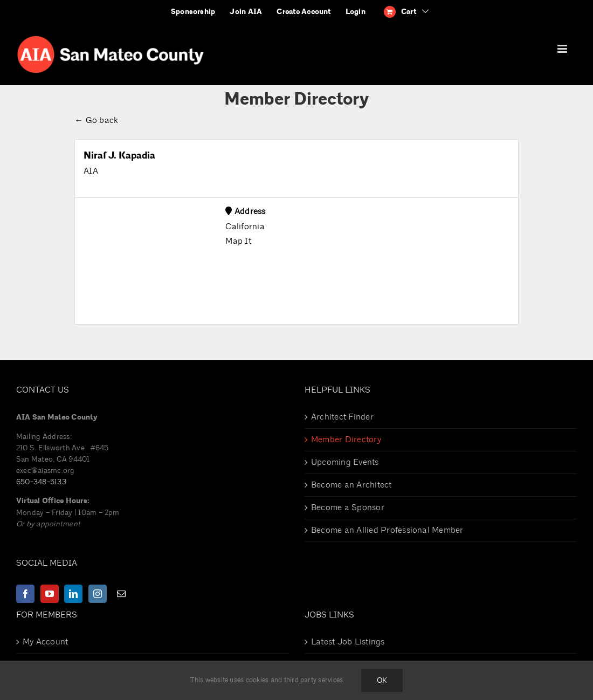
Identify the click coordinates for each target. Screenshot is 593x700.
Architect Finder (342, 417)
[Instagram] (98, 594)
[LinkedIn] (73, 594)
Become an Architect (351, 485)
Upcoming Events (345, 462)
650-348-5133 (41, 482)
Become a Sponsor (348, 507)
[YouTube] (50, 594)
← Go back (96, 120)
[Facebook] (25, 594)
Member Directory (346, 440)
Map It (238, 241)
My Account (45, 642)
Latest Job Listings (348, 642)
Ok (382, 680)
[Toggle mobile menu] (563, 49)
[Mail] (121, 594)
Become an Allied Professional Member (387, 530)
